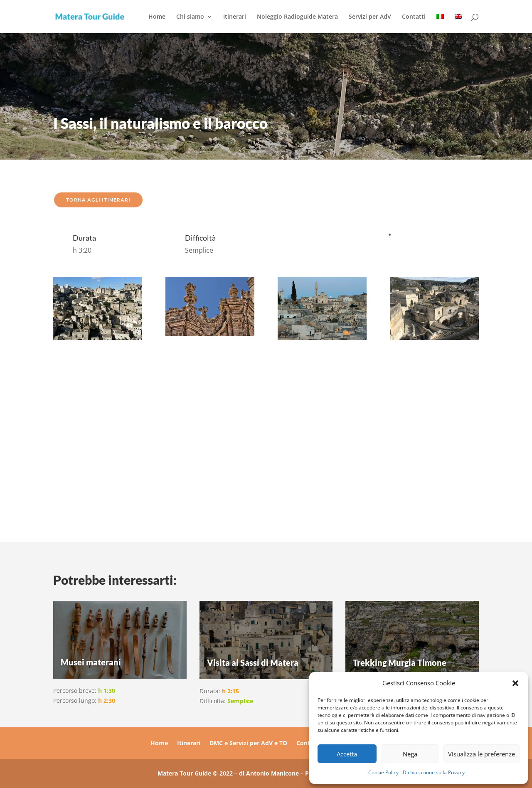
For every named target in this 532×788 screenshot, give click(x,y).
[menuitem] (440, 23)
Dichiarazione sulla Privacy (434, 772)
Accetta (347, 754)
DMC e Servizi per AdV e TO (248, 744)
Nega (410, 754)
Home (157, 17)
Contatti (414, 17)
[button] (515, 683)
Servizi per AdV (370, 17)
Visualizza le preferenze (482, 754)
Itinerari (235, 17)
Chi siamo (190, 17)
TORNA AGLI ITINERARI (98, 200)
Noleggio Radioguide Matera (297, 17)
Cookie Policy (383, 772)
